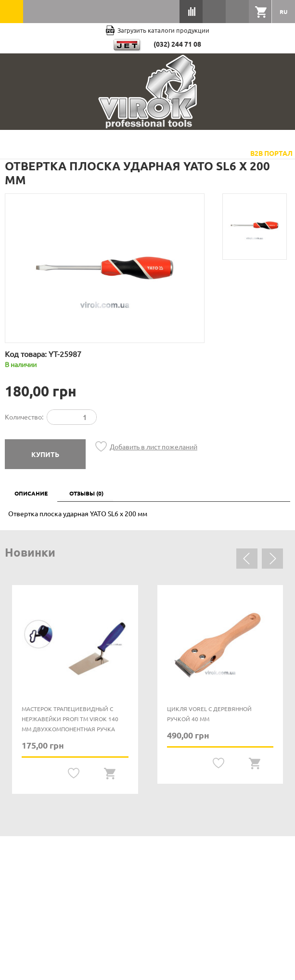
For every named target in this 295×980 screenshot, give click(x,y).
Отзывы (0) (86, 493)
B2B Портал (271, 153)
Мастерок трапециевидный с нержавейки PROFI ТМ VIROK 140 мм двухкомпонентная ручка (70, 719)
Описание (31, 493)
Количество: (24, 417)
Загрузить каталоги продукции (157, 30)
